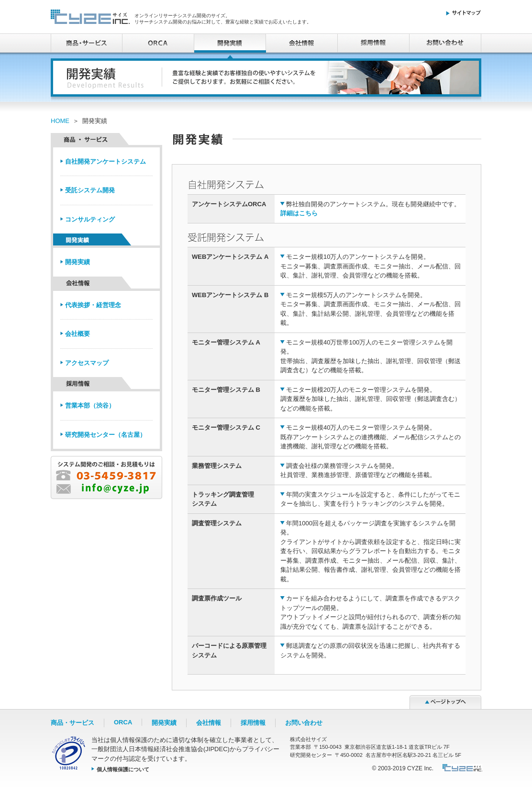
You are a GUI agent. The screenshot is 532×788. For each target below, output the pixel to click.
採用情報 (374, 43)
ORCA (158, 43)
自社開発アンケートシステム (105, 161)
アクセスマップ (87, 363)
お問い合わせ (445, 43)
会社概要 (78, 334)
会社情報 (302, 43)
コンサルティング (90, 219)
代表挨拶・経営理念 (93, 305)
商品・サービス (87, 43)
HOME (60, 121)
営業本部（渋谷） (90, 405)
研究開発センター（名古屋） (105, 435)
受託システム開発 (90, 190)
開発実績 (78, 262)
